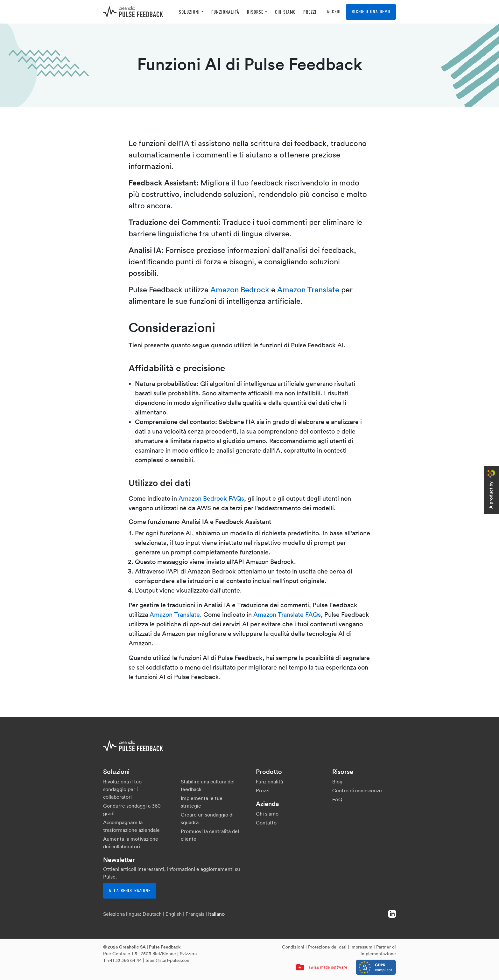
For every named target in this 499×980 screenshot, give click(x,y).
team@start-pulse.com (168, 960)
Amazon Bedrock (240, 289)
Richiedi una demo (371, 12)
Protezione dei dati (327, 947)
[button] (191, 12)
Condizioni (293, 947)
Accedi (334, 12)
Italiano (216, 914)
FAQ (337, 799)
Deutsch (152, 914)
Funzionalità (269, 782)
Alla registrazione (130, 891)
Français (195, 914)
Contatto (266, 823)
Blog (337, 782)
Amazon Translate (308, 289)
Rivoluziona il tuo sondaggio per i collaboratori (122, 789)
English (174, 914)
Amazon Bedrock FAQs (211, 498)
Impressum (361, 947)
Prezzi (263, 790)
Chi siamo (267, 814)
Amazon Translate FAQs (287, 615)
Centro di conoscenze (357, 790)
